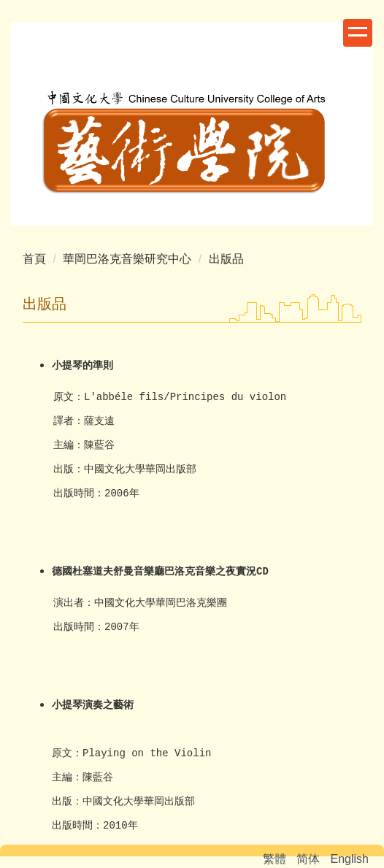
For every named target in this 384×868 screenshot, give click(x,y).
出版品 (226, 259)
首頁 (34, 259)
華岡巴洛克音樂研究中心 (127, 259)
